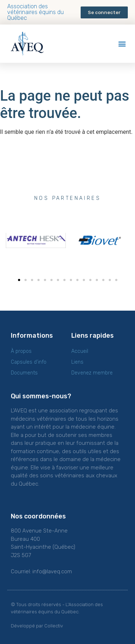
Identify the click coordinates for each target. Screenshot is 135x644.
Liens (77, 362)
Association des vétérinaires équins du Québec (35, 12)
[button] (104, 12)
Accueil (80, 351)
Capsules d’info (29, 362)
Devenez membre (92, 373)
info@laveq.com (52, 571)
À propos (21, 351)
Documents (24, 373)
